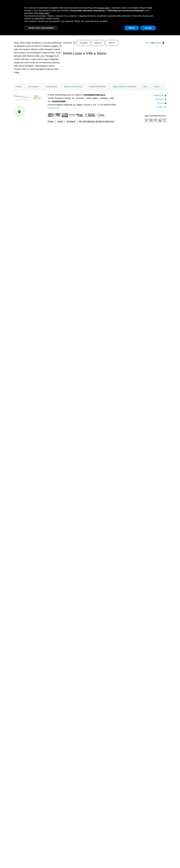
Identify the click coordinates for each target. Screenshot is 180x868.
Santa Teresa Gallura (49, 273)
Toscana (159, 839)
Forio (23, 254)
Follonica (25, 706)
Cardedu (25, 398)
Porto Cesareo (50, 684)
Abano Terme (27, 151)
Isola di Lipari (27, 293)
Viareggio (48, 732)
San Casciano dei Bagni (50, 397)
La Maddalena (27, 298)
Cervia (24, 216)
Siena (46, 503)
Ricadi (46, 225)
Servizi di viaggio (73, 826)
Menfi (46, 664)
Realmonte (48, 697)
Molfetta (47, 352)
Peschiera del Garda (49, 193)
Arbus (24, 662)
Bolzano (25, 544)
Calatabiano (26, 389)
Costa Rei (25, 566)
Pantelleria (48, 572)
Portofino (48, 577)
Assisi (23, 465)
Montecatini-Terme (49, 152)
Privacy (51, 861)
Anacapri (25, 658)
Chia (23, 561)
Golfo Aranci (27, 276)
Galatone (25, 579)
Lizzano (25, 715)
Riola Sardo (49, 702)
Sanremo (47, 258)
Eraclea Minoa (27, 702)
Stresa (46, 289)
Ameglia (25, 159)
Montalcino (49, 472)
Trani (46, 442)
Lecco (24, 306)
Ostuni (46, 374)
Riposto (47, 391)
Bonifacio (25, 194)
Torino (46, 298)
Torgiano (47, 514)
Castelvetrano (27, 691)
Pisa (45, 680)
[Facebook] (146, 860)
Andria (24, 356)
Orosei (46, 369)
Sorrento (47, 719)
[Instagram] (151, 860)
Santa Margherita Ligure (48, 265)
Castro (24, 557)
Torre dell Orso (50, 437)
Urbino (46, 316)
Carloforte (26, 680)
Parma (46, 179)
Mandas (24, 509)
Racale (46, 216)
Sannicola (48, 254)
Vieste (46, 329)
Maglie (24, 612)
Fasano (24, 433)
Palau (46, 166)
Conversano (26, 492)
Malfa (23, 315)
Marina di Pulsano (48, 650)
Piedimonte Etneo (49, 379)
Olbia (46, 157)
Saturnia (47, 621)
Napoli (46, 669)
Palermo (47, 170)
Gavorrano (26, 710)
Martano (25, 629)
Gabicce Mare (27, 262)
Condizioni (71, 861)
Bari (23, 365)
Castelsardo (26, 212)
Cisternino (26, 424)
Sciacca (47, 715)
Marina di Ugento (25, 624)
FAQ (145, 826)
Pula (45, 581)
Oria (45, 485)
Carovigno (26, 402)
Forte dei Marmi (28, 258)
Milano (24, 525)
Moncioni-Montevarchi (49, 466)
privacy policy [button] (104, 8)
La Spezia (25, 302)
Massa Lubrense (51, 660)
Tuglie (46, 311)
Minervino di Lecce (49, 540)
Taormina (48, 433)
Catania (24, 420)
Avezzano (25, 177)
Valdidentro (49, 320)
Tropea (46, 307)
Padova (47, 162)
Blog (157, 826)
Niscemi (47, 550)
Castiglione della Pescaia (29, 696)
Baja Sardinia (27, 186)
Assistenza (51, 826)
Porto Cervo (49, 203)
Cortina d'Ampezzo (26, 226)
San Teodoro (49, 402)
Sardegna (158, 835)
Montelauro (49, 361)
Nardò (46, 365)
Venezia (47, 446)
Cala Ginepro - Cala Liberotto (28, 379)
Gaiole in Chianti (29, 267)
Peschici (47, 188)
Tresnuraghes (50, 728)
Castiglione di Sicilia (27, 414)
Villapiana (48, 333)
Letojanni (25, 446)
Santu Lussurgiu (51, 706)
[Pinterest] (155, 860)
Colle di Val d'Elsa (26, 486)
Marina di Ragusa (25, 617)
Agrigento (26, 649)
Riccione (47, 230)
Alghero (25, 653)
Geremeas (25, 588)
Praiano (47, 693)
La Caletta (26, 442)
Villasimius (48, 634)
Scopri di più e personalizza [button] (41, 28)
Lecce (24, 596)
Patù (45, 183)
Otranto (47, 568)
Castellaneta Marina (27, 685)
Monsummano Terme (28, 336)
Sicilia (160, 843)
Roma (46, 498)
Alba (23, 155)
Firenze (24, 500)
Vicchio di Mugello (48, 519)
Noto (46, 559)
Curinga (25, 236)
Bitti (23, 470)
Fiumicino (25, 249)
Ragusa (47, 585)
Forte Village (27, 574)
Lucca (24, 719)
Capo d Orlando (28, 203)
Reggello (47, 221)
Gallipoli (25, 505)
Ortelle (46, 563)
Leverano (25, 601)
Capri (23, 675)
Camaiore (25, 671)
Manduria (25, 724)
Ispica (23, 592)
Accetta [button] (148, 28)
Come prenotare (98, 826)
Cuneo (24, 570)
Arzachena (26, 168)
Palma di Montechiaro (49, 674)
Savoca (47, 424)
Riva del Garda (50, 234)
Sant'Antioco (49, 601)
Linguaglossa (27, 451)
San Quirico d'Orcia (49, 595)
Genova (24, 583)
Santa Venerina (50, 413)
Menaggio (25, 330)
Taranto (47, 294)
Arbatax (25, 361)
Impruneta (26, 280)
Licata (24, 311)
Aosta (24, 164)
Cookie (60, 861)
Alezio (24, 539)
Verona (47, 324)
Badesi (24, 181)
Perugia (47, 489)
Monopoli (48, 356)
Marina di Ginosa (25, 321)
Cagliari (24, 553)
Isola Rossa (26, 289)
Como (24, 221)
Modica (47, 546)
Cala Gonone (27, 385)
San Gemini (49, 245)
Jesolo (24, 437)
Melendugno (27, 326)
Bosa (23, 667)
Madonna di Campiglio (26, 606)
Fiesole (24, 496)
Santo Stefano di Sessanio (51, 279)
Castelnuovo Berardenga (27, 480)
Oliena (46, 481)
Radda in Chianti (51, 494)
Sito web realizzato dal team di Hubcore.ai (96, 861)
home (19, 826)
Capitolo (25, 393)
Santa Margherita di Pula (50, 608)
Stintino (47, 285)
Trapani (47, 724)
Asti (23, 172)
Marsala (47, 656)
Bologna (25, 190)
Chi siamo (33, 826)
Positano (47, 689)
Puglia (160, 846)
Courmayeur (27, 232)
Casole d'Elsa (27, 474)
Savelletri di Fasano (49, 419)
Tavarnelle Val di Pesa (51, 508)
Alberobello (26, 352)
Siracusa (47, 429)
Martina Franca (28, 514)
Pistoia (46, 199)
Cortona (25, 429)
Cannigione (26, 199)
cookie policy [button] (44, 13)
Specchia (47, 625)
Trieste (46, 302)
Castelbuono (27, 208)
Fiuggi (24, 245)
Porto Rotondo (50, 208)
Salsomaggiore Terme (50, 239)
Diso (23, 240)
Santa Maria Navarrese (49, 408)
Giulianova (26, 271)
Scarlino (47, 710)
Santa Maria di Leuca (50, 616)
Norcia (46, 555)
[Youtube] (160, 860)
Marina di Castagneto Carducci (26, 730)
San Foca (48, 590)
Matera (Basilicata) (26, 519)
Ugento (47, 630)
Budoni (24, 374)
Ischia (23, 284)
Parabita (47, 175)
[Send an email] (54, 848)
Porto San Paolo (51, 212)
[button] (53, 810)
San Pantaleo (49, 249)
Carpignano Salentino (26, 408)
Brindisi (24, 369)
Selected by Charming (125, 826)
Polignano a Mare (49, 386)
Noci (45, 476)
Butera (24, 548)
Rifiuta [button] (132, 28)
